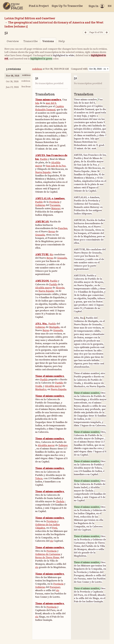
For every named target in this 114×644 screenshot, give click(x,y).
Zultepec (63, 445)
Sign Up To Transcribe (67, 6)
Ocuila (39, 386)
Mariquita (54, 327)
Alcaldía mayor (44, 288)
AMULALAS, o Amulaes (50, 199)
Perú (55, 528)
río (52, 541)
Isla (37, 103)
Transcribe (31, 41)
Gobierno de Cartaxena (48, 554)
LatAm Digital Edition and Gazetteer (30, 18)
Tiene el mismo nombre (50, 376)
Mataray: (56, 208)
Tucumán (55, 205)
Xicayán (60, 288)
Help (62, 41)
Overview (13, 41)
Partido (53, 284)
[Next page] (107, 33)
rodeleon (37, 69)
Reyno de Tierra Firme (47, 557)
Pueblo (44, 159)
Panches (63, 228)
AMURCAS (42, 222)
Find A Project (39, 6)
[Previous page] (85, 33)
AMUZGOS (42, 281)
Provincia (54, 202)
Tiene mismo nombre (48, 100)
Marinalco (41, 389)
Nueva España (43, 172)
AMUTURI (42, 255)
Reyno (52, 232)
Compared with (79, 69)
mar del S (51, 103)
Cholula (60, 501)
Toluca (39, 478)
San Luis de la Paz (56, 166)
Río (52, 255)
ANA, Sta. (41, 324)
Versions (48, 41)
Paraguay (55, 587)
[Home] (13, 6)
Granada (40, 235)
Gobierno (40, 205)
